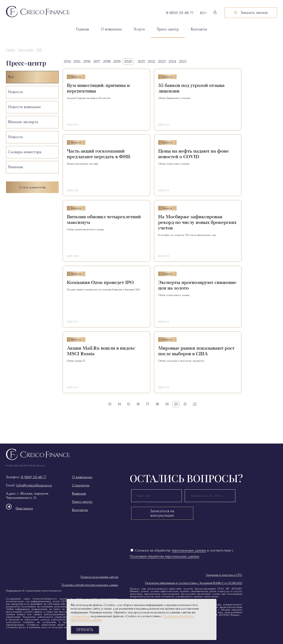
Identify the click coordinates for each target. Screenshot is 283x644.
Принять (85, 630)
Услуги (139, 29)
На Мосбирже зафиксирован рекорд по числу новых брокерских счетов (197, 222)
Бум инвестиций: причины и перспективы (98, 88)
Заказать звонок (251, 13)
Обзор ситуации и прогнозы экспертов (181, 361)
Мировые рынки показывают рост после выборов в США (196, 351)
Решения (16, 167)
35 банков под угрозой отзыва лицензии (191, 88)
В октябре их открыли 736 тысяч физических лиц (187, 235)
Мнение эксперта (23, 122)
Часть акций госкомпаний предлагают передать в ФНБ (99, 154)
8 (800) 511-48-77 (34, 477)
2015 (77, 61)
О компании (111, 29)
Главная (83, 29)
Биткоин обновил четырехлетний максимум (104, 220)
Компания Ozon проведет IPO (100, 282)
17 (148, 404)
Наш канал (19, 508)
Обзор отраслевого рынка (174, 164)
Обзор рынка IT (76, 361)
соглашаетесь (80, 616)
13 (110, 404)
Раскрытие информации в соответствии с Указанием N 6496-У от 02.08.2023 (194, 583)
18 (157, 404)
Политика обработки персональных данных (90, 585)
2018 (107, 61)
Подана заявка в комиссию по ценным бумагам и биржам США (103, 289)
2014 (67, 61)
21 (185, 404)
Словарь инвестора (25, 152)
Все (11, 77)
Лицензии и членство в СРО (224, 575)
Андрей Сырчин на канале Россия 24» (89, 98)
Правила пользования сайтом (99, 577)
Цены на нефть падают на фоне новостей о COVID (193, 154)
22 (195, 404)
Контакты (199, 29)
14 (119, 404)
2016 (87, 61)
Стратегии (81, 485)
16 (138, 404)
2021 (141, 61)
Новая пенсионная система (82, 164)
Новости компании (24, 107)
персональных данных (189, 550)
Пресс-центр (168, 29)
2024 (172, 61)
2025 (183, 61)
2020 (39, 50)
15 (129, 404)
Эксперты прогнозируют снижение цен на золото (197, 285)
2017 (97, 61)
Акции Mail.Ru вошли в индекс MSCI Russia (101, 351)
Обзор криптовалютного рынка (85, 229)
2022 (151, 61)
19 (167, 404)
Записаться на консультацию (162, 513)
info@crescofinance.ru (34, 485)
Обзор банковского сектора (174, 98)
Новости (16, 92)
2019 (117, 61)
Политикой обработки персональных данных (165, 556)
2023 (162, 61)
